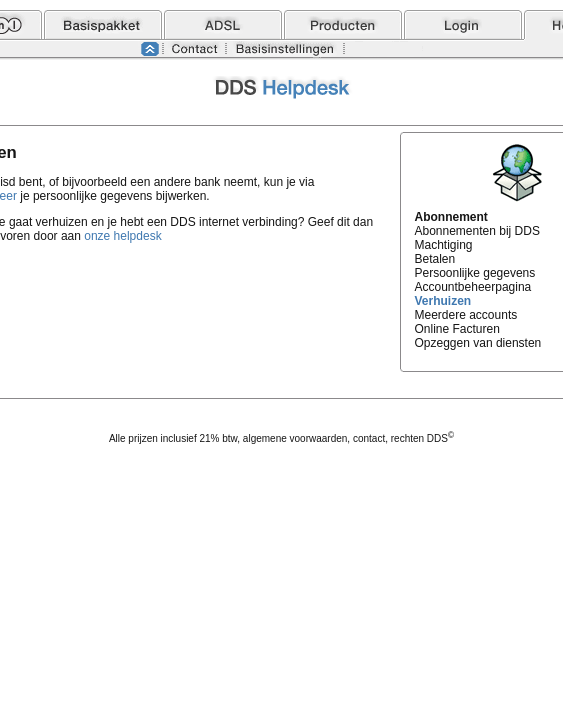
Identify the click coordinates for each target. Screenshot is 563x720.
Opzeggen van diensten (478, 343)
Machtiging (444, 245)
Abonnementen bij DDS (477, 231)
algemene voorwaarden (295, 438)
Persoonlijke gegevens (475, 273)
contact (369, 438)
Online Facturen (457, 329)
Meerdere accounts (466, 315)
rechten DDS (422, 438)
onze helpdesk (122, 236)
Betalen (435, 259)
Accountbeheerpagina (473, 287)
